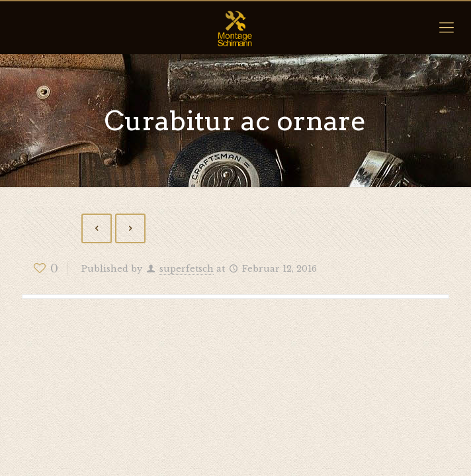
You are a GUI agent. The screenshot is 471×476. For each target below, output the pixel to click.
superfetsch (187, 269)
